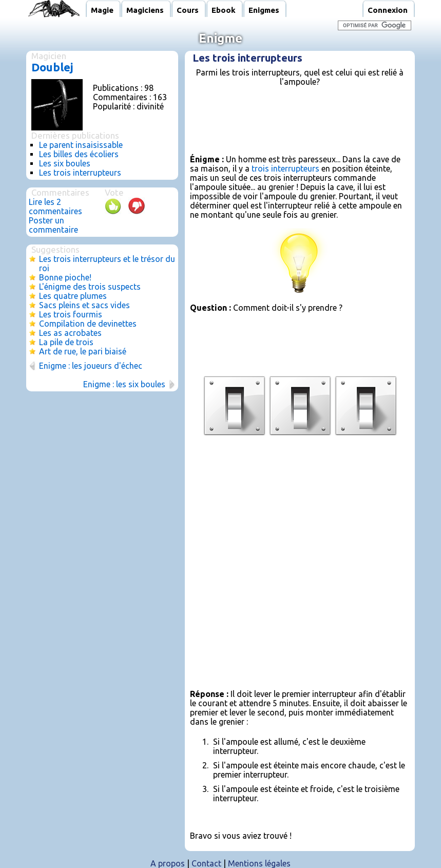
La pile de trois (66, 342)
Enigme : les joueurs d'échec (91, 366)
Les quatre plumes (73, 296)
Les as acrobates (70, 333)
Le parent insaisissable (81, 145)
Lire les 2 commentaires (55, 206)
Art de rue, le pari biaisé (83, 351)
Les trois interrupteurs (80, 173)
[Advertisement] (310, 129)
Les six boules (65, 163)
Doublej (52, 67)
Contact (206, 863)
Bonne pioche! (65, 277)
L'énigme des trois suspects (90, 287)
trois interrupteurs (285, 168)
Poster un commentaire (53, 225)
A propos (168, 863)
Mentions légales (259, 863)
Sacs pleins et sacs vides (84, 305)
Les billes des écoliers (79, 154)
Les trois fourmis (71, 314)
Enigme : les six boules (124, 384)
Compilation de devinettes (88, 324)
